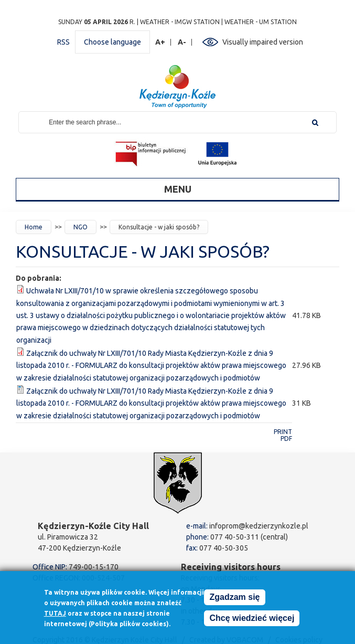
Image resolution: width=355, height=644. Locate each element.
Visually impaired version (263, 42)
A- (182, 42)
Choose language (112, 42)
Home (34, 227)
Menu (178, 189)
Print (283, 432)
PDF (286, 439)
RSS (63, 42)
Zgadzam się (234, 601)
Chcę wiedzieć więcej (252, 622)
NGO (80, 227)
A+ (160, 42)
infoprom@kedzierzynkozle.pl (259, 526)
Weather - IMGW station (180, 22)
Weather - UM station (261, 22)
